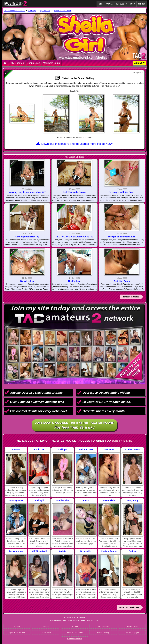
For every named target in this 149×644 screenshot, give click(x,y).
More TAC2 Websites (129, 607)
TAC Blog (74, 626)
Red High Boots (122, 281)
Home (100, 4)
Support (17, 626)
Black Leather (27, 281)
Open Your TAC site (17, 632)
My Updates (17, 63)
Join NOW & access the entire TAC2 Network (75, 425)
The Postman (74, 281)
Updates (109, 4)
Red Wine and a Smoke (74, 192)
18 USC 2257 (46, 632)
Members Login (51, 63)
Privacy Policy (103, 632)
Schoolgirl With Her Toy (27, 237)
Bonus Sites (33, 63)
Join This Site (122, 441)
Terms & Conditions (74, 632)
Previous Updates (131, 297)
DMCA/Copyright (132, 632)
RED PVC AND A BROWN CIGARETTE (74, 237)
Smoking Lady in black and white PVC (27, 192)
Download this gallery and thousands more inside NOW (74, 144)
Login (133, 4)
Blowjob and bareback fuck (122, 237)
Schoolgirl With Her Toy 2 (122, 192)
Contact (46, 626)
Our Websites (121, 4)
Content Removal (75, 639)
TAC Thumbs (103, 626)
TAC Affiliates (132, 626)
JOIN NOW (142, 4)
